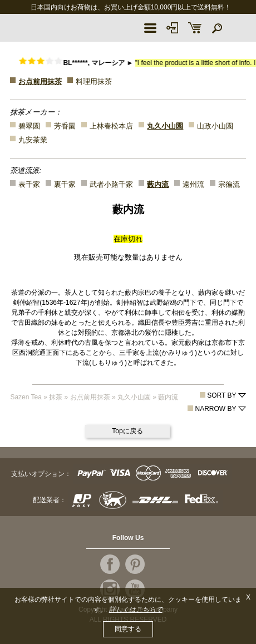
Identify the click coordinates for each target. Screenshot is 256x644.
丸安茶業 (33, 140)
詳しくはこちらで (136, 610)
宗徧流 (229, 184)
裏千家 (65, 184)
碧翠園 (29, 126)
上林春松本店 (111, 126)
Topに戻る (127, 431)
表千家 (29, 184)
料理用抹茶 (94, 81)
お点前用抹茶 (40, 81)
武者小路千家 (111, 184)
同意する (128, 629)
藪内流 (158, 184)
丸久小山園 (165, 126)
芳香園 (65, 126)
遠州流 (193, 184)
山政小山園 (215, 126)
